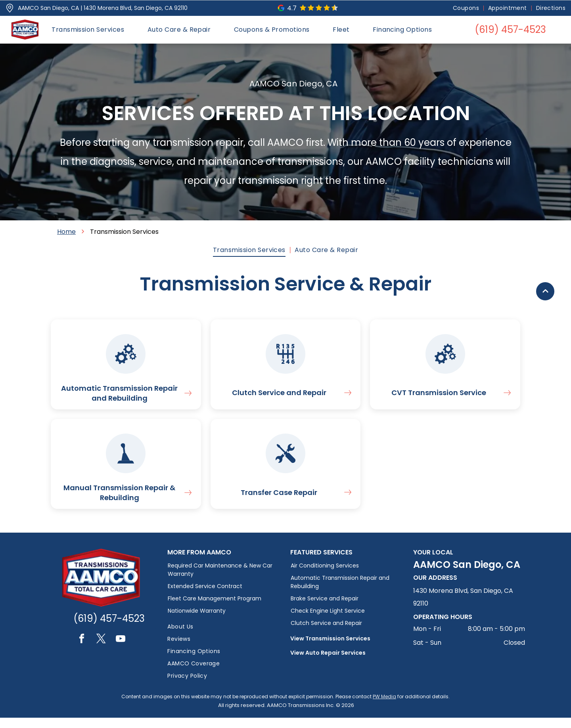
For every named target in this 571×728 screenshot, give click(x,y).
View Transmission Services (330, 649)
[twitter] (101, 650)
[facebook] (82, 650)
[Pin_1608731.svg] (10, 8)
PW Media (384, 707)
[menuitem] (467, 8)
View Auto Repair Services (328, 663)
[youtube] (121, 650)
